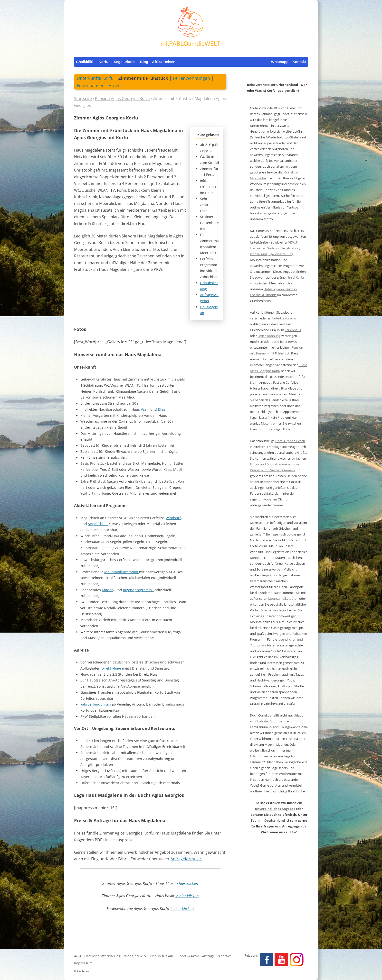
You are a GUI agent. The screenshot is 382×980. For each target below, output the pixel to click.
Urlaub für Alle (162, 956)
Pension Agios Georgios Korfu (122, 99)
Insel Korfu (296, 277)
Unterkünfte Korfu (95, 78)
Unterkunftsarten (285, 318)
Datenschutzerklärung (102, 956)
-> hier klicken (186, 883)
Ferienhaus (293, 330)
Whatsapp (280, 62)
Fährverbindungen (96, 704)
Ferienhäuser (90, 85)
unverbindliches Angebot (275, 809)
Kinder (107, 590)
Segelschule (98, 524)
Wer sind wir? (135, 956)
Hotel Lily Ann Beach (290, 441)
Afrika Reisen (164, 62)
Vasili (145, 409)
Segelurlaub (124, 62)
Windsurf (173, 518)
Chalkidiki (85, 62)
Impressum (83, 963)
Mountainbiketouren (284, 599)
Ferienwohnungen (191, 78)
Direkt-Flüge (111, 668)
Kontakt (299, 62)
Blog (144, 62)
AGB (77, 956)
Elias (162, 409)
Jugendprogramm (138, 590)
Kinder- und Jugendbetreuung (272, 254)
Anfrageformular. (186, 859)
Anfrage (208, 956)
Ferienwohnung (269, 336)
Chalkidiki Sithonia (269, 721)
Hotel (114, 85)
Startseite (83, 99)
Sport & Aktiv (188, 956)
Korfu (104, 62)
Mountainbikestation (122, 572)
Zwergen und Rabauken (290, 634)
